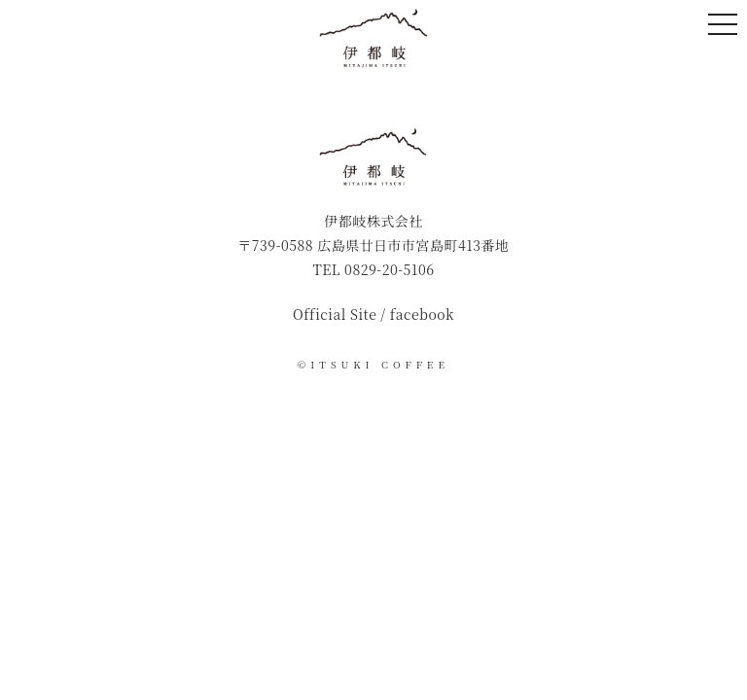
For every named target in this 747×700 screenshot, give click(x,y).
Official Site (335, 314)
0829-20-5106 (389, 269)
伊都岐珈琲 (373, 38)
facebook (422, 314)
